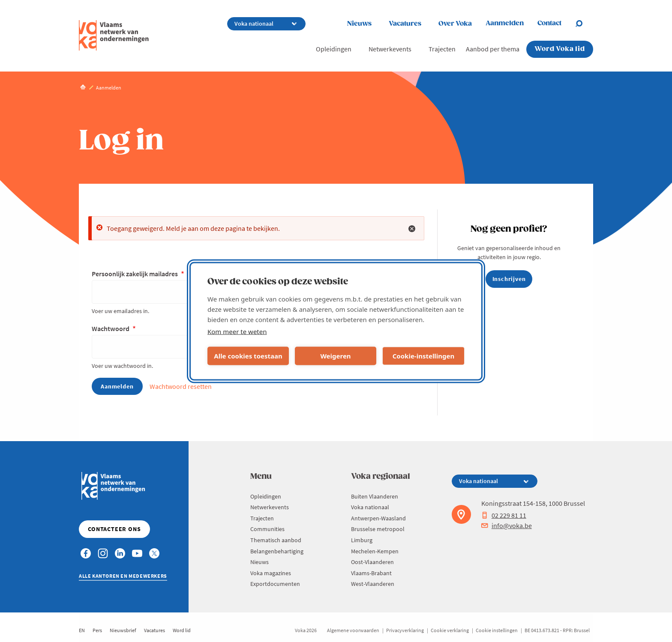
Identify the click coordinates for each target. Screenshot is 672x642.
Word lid (182, 630)
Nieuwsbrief (123, 630)
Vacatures (405, 24)
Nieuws (359, 24)
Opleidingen (334, 49)
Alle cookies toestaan (248, 356)
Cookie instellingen (497, 630)
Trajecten (442, 49)
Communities (267, 529)
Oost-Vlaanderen (372, 562)
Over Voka (455, 24)
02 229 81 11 (504, 515)
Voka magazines (271, 573)
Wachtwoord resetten (181, 386)
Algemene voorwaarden (353, 630)
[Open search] (584, 24)
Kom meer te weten (237, 331)
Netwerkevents (390, 49)
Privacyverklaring (405, 630)
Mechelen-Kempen (375, 551)
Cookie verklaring (450, 630)
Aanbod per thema (493, 49)
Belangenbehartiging (277, 551)
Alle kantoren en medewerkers (123, 576)
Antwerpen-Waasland (378, 518)
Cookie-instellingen (424, 356)
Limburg (362, 540)
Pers (97, 630)
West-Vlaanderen (373, 584)
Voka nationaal (370, 507)
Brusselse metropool (378, 529)
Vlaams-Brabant (371, 573)
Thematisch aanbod (276, 540)
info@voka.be (507, 526)
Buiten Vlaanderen (375, 496)
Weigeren (335, 356)
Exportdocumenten (275, 584)
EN (82, 630)
